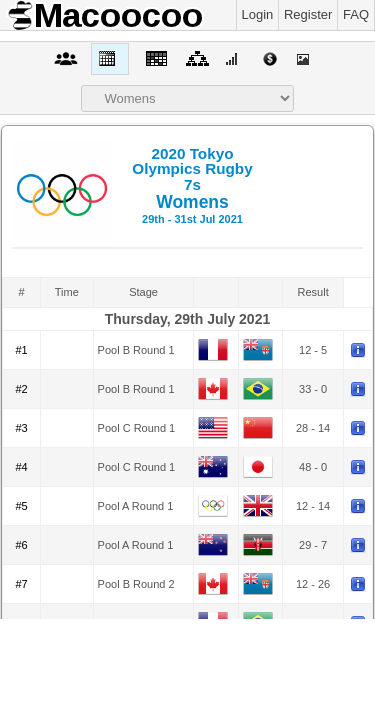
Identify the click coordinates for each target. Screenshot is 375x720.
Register (308, 14)
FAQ (356, 14)
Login (258, 14)
